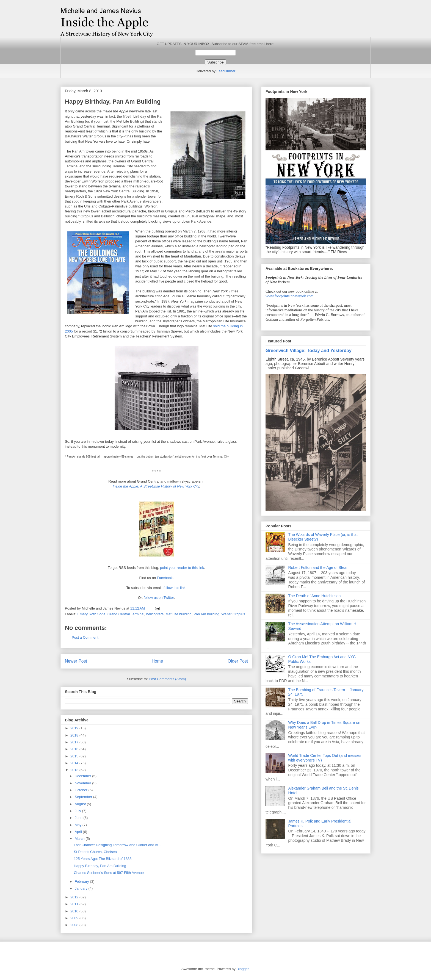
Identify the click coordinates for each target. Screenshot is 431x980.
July (78, 811)
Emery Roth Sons (92, 614)
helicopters (155, 614)
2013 (75, 770)
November (84, 783)
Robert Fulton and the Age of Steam (319, 567)
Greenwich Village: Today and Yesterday (309, 350)
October (82, 790)
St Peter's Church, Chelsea (95, 852)
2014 (75, 763)
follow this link (175, 588)
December (84, 776)
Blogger (242, 969)
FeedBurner (226, 71)
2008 (75, 925)
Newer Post (76, 661)
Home (158, 661)
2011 (75, 904)
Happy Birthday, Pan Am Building (100, 866)
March (80, 839)
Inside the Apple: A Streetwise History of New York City (156, 486)
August (81, 804)
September (84, 797)
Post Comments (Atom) (167, 679)
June (79, 818)
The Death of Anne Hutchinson (315, 596)
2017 (75, 742)
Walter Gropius (233, 614)
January (82, 888)
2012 (75, 897)
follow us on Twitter (159, 598)
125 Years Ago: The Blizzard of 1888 (103, 859)
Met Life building (179, 614)
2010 (75, 911)
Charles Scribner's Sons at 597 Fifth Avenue (109, 873)
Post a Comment (85, 637)
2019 (75, 728)
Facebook (165, 578)
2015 (75, 756)
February (82, 881)
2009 (75, 918)
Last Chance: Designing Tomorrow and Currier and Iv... (117, 845)
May (79, 825)
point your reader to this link (182, 568)
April (79, 832)
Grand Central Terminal (126, 614)
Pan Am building (206, 614)
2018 (75, 735)
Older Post (238, 661)
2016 (75, 749)
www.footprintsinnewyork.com (290, 296)
